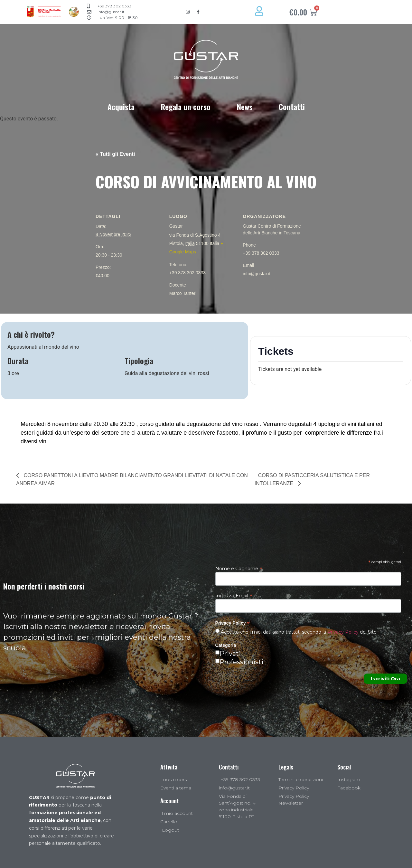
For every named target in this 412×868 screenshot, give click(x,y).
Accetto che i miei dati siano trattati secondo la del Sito (298, 632)
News (245, 107)
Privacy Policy (343, 632)
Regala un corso (186, 107)
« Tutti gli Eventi (115, 154)
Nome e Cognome (239, 568)
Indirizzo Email (234, 595)
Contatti (292, 107)
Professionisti (241, 662)
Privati (230, 654)
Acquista (121, 107)
